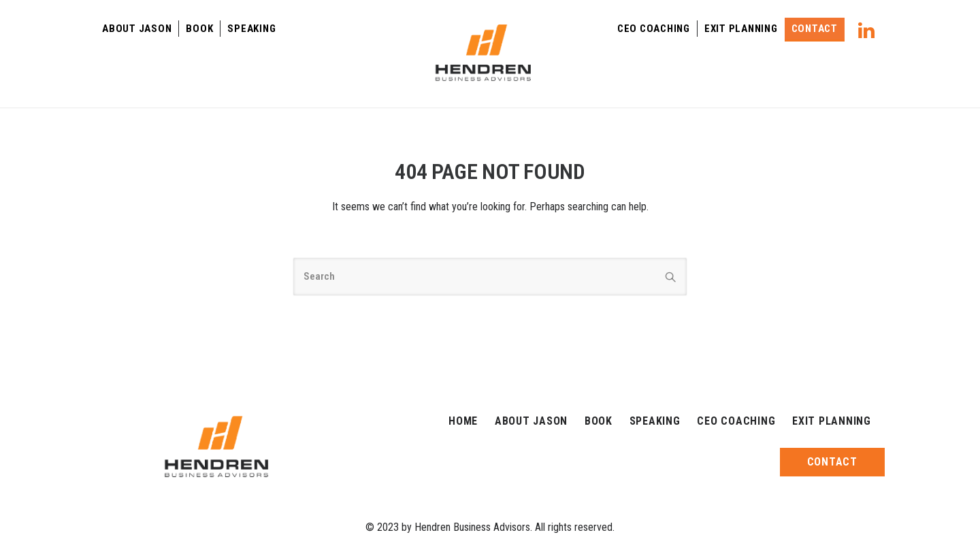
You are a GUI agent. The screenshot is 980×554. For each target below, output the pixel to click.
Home (463, 421)
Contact (815, 29)
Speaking (251, 29)
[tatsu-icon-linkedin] (866, 30)
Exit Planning (741, 29)
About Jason (137, 29)
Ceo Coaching (654, 29)
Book (199, 29)
